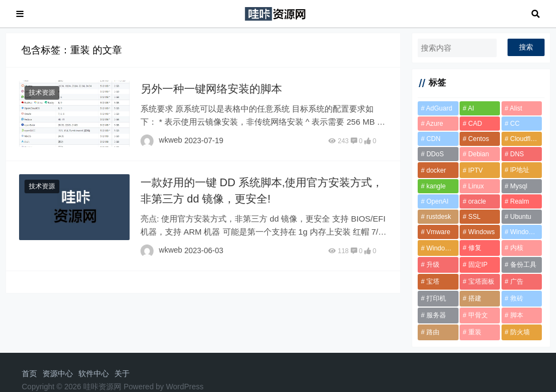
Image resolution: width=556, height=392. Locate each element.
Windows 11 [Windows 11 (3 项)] (442, 248)
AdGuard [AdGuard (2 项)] (439, 108)
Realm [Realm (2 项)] (520, 201)
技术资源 (42, 93)
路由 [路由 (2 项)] (433, 332)
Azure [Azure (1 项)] (434, 124)
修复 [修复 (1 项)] (475, 248)
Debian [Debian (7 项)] (479, 154)
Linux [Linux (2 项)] (476, 186)
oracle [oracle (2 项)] (477, 201)
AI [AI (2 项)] (471, 108)
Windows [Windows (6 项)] (482, 232)
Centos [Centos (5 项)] (479, 139)
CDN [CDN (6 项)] (433, 139)
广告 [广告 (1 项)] (517, 281)
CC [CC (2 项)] (515, 124)
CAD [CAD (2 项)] (475, 124)
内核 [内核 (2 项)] (517, 248)
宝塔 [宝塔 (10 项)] (433, 281)
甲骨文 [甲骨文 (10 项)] (478, 315)
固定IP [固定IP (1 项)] (478, 265)
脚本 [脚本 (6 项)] (517, 315)
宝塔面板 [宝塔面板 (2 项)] (481, 281)
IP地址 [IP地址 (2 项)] (520, 170)
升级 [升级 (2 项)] (433, 265)
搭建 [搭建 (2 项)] (475, 298)
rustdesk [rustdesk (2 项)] (439, 217)
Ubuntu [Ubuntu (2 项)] (521, 217)
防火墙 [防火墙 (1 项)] (520, 332)
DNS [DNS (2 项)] (517, 154)
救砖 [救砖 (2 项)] (517, 298)
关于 (122, 373)
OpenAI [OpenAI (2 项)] (438, 201)
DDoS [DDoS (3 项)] (435, 154)
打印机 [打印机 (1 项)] (436, 298)
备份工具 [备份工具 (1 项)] (523, 265)
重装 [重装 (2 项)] (475, 332)
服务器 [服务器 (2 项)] (436, 315)
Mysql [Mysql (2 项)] (519, 186)
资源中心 (58, 373)
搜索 (526, 47)
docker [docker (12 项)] (436, 170)
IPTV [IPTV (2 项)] (476, 170)
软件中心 (94, 373)
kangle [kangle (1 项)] (436, 186)
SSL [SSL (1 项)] (475, 217)
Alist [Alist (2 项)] (516, 108)
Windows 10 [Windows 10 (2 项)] (526, 232)
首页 (29, 373)
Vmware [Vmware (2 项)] (438, 232)
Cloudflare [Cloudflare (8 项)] (525, 139)
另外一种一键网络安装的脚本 (211, 89)
